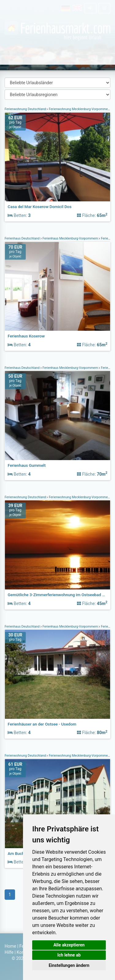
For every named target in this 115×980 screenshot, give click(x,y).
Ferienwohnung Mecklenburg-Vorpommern (80, 109)
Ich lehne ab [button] (69, 955)
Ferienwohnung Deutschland (26, 109)
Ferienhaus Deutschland (23, 238)
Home (10, 946)
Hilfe (9, 952)
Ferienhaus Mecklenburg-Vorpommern (70, 238)
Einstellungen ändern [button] (69, 965)
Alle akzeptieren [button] (69, 945)
